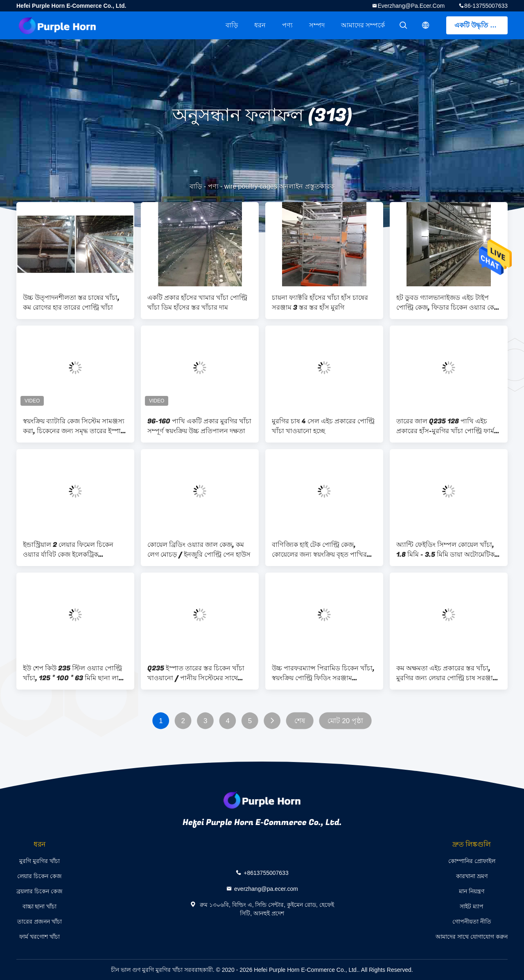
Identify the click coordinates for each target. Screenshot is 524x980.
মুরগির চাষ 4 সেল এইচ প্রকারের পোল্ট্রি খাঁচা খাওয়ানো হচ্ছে (323, 426)
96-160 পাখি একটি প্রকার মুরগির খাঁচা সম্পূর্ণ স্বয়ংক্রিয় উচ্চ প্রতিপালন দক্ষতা (199, 426)
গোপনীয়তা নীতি (472, 922)
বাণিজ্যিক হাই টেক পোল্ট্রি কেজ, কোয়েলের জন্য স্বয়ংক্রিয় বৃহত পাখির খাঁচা (319, 550)
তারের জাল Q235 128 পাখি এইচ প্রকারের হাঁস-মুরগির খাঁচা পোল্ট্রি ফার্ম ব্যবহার (445, 426)
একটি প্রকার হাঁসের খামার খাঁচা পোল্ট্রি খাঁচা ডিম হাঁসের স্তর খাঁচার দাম (197, 303)
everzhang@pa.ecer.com (411, 6)
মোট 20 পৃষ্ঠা (345, 721)
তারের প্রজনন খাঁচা (40, 922)
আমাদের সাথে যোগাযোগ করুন (472, 937)
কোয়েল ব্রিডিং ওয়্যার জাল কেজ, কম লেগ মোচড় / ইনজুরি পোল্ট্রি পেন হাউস (199, 550)
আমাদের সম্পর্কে (363, 25)
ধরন (260, 25)
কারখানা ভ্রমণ (472, 876)
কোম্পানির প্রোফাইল (472, 861)
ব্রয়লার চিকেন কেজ (40, 891)
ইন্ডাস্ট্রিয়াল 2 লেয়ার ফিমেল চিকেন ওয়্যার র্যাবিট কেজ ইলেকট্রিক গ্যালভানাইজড (68, 550)
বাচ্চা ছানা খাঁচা (40, 906)
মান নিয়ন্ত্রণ (472, 891)
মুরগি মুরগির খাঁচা (40, 861)
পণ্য (287, 25)
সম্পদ (317, 25)
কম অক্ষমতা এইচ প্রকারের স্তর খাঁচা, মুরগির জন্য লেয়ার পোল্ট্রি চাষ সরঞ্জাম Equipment (446, 673)
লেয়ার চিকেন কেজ (40, 876)
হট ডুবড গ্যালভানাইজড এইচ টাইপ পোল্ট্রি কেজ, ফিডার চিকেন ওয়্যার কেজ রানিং (448, 303)
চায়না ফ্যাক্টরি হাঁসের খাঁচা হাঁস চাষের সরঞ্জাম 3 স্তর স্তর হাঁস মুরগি (320, 303)
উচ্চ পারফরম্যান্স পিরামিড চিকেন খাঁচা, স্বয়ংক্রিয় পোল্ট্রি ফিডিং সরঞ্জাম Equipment (323, 673)
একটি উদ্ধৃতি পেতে (479, 25)
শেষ (300, 721)
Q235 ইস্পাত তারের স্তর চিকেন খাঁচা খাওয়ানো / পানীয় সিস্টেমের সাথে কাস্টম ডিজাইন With (196, 673)
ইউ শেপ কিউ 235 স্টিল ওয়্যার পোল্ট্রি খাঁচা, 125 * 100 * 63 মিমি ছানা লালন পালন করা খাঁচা (75, 673)
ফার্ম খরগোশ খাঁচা (40, 937)
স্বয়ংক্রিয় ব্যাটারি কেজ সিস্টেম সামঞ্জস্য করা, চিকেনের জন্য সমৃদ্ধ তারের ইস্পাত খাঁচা (74, 426)
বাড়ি (232, 25)
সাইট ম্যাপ (472, 906)
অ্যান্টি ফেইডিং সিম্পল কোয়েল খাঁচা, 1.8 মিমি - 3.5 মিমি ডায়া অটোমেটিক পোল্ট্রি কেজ (445, 550)
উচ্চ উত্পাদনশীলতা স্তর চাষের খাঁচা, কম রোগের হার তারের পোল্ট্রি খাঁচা (71, 303)
